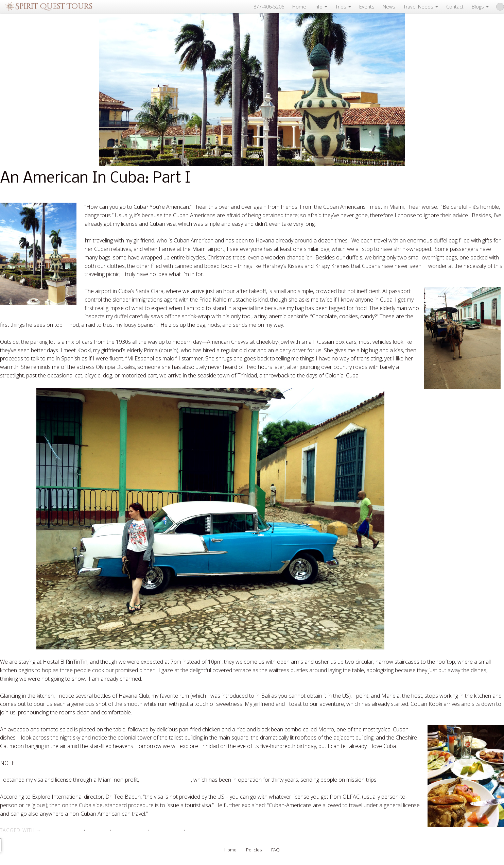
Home (299, 7)
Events (367, 7)
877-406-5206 (269, 7)
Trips (343, 7)
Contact (455, 7)
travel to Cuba (167, 830)
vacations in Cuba (206, 830)
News (389, 7)
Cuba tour (98, 830)
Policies (254, 850)
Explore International (166, 780)
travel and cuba (130, 830)
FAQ (275, 850)
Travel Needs (421, 7)
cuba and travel (65, 830)
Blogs (480, 7)
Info (321, 7)
